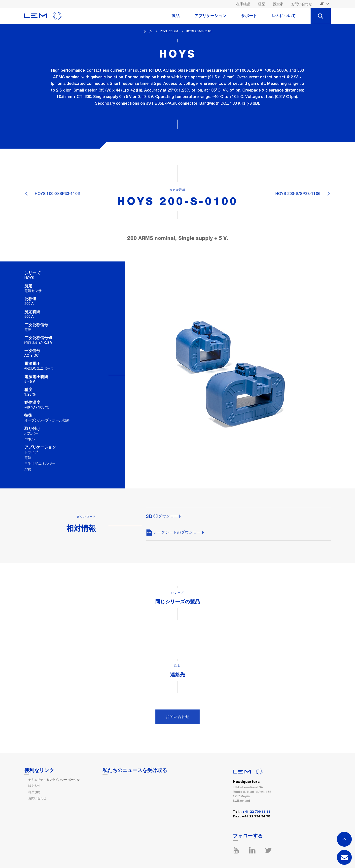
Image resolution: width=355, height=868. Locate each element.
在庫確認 (243, 4)
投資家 (278, 4)
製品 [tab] (176, 16)
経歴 (261, 4)
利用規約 (34, 792)
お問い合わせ (302, 4)
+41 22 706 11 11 (257, 812)
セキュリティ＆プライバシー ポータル (54, 780)
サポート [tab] (249, 16)
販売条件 (34, 786)
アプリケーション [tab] (210, 16)
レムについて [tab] (284, 16)
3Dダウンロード (164, 516)
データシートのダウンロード (175, 532)
